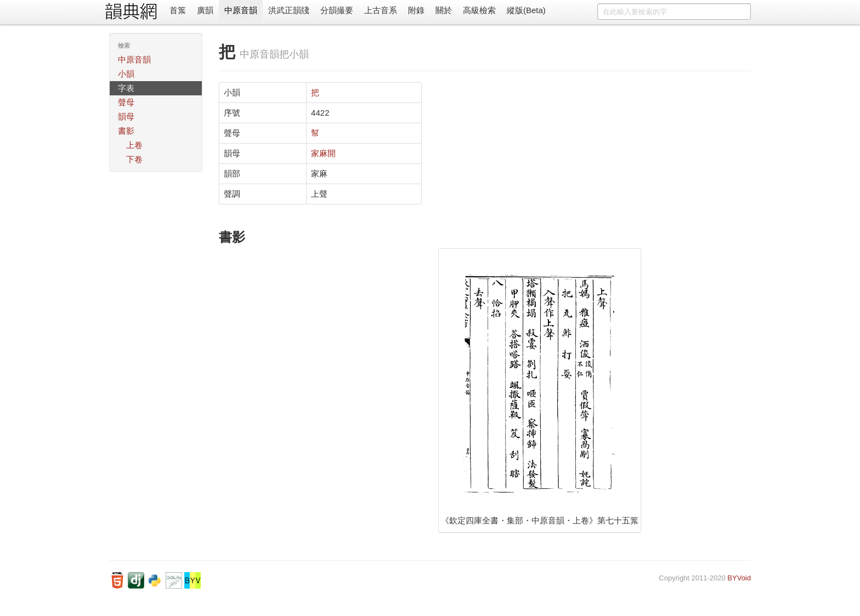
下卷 (134, 159)
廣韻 (205, 10)
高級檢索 (479, 10)
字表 (126, 88)
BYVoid (739, 578)
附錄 (416, 10)
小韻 (126, 74)
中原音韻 (241, 10)
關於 (444, 10)
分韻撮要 (337, 10)
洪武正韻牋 (289, 10)
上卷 (134, 145)
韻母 (126, 116)
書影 (126, 131)
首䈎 (178, 10)
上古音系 (381, 10)
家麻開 (323, 153)
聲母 (126, 102)
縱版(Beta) (526, 10)
